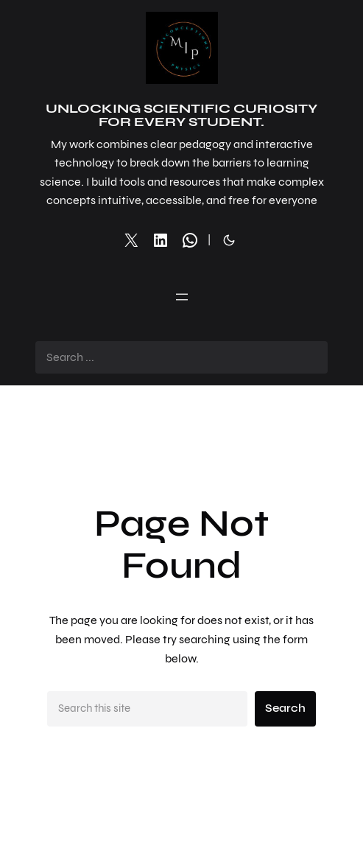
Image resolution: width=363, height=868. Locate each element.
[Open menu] (182, 297)
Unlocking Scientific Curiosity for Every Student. (181, 115)
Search (285, 708)
